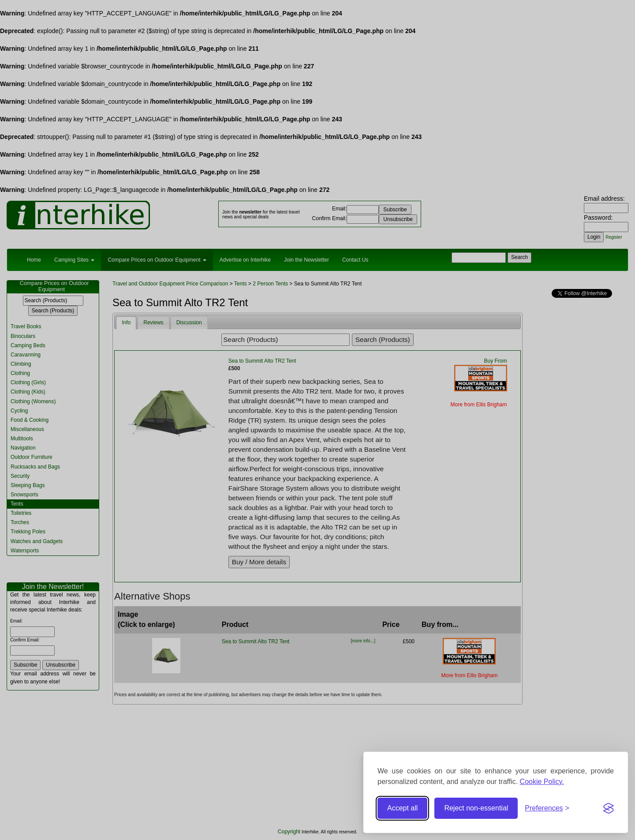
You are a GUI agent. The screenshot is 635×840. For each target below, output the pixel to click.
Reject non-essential (476, 808)
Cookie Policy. (542, 782)
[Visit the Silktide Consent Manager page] (609, 808)
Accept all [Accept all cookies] (402, 808)
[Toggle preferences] (547, 808)
